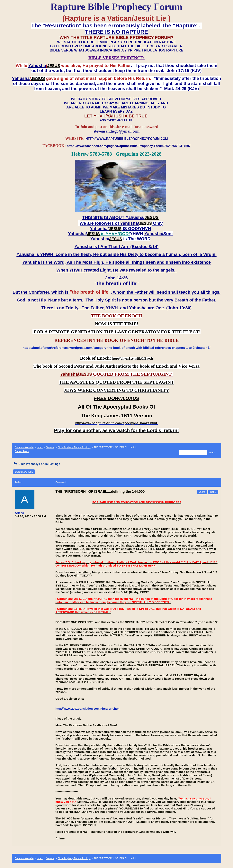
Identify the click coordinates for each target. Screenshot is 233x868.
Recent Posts (22, 451)
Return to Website (24, 447)
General (50, 447)
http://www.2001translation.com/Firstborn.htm (88, 709)
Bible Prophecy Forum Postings (74, 447)
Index (40, 447)
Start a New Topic (24, 472)
